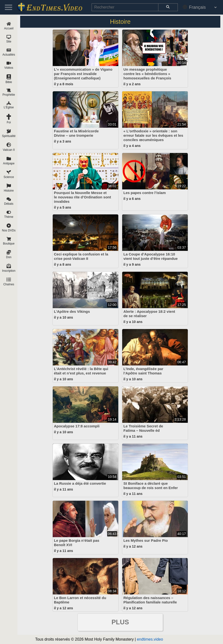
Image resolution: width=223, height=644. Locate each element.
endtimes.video (150, 639)
